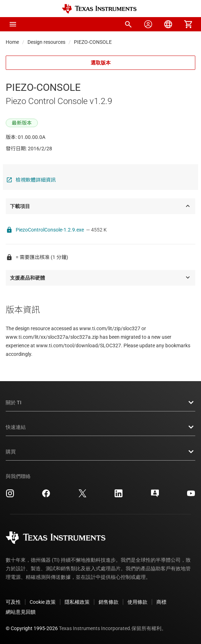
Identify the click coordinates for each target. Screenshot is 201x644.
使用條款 (137, 602)
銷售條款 (109, 602)
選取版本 (101, 63)
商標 (161, 602)
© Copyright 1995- (32, 628)
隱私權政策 (77, 602)
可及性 (13, 602)
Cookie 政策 (43, 602)
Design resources (46, 42)
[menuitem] (128, 24)
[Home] (99, 9)
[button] (13, 24)
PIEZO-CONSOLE (93, 42)
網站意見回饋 (21, 612)
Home (12, 42)
